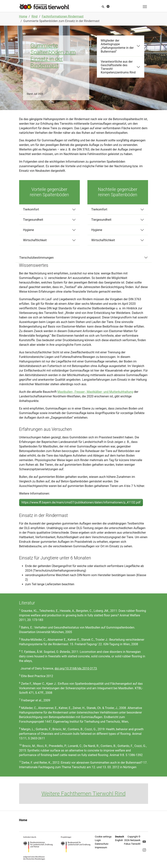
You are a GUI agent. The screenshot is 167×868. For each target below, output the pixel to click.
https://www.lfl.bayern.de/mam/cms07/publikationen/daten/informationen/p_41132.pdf (81, 502)
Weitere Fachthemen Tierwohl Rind (84, 794)
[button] (103, 7)
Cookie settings (103, 837)
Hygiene (29, 230)
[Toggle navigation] (145, 7)
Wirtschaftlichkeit (35, 240)
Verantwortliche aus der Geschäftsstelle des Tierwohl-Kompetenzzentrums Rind (118, 67)
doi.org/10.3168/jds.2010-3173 (76, 668)
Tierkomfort (31, 209)
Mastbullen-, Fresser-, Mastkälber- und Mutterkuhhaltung (95, 392)
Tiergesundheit (33, 220)
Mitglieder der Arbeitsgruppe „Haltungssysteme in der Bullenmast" (117, 46)
